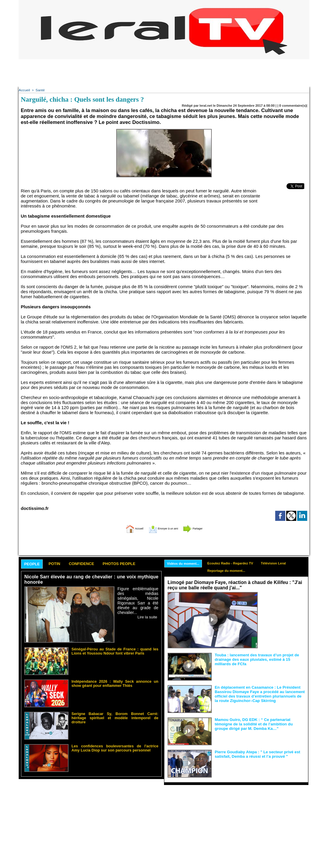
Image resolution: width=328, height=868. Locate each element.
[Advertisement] (164, 73)
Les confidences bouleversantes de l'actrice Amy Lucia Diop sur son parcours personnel (115, 747)
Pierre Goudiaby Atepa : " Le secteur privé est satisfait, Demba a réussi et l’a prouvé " (253, 753)
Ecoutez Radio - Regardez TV (236, 562)
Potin (60, 563)
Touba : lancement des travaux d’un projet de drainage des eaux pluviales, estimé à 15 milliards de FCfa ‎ (259, 658)
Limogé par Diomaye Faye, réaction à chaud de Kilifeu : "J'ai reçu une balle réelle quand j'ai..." (231, 585)
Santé (39, 90)
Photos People (135, 563)
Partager (203, 527)
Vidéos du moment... (185, 563)
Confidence (91, 563)
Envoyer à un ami (163, 527)
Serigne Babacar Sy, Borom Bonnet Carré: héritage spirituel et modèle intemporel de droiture (115, 715)
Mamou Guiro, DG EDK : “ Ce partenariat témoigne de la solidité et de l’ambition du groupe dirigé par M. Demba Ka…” (259, 723)
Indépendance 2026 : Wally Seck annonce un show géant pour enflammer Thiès (115, 682)
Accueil (24, 90)
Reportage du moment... (231, 570)
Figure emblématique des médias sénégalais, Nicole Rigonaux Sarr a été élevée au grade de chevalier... (138, 597)
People (34, 563)
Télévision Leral (282, 562)
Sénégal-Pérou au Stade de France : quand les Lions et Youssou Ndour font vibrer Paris (115, 650)
